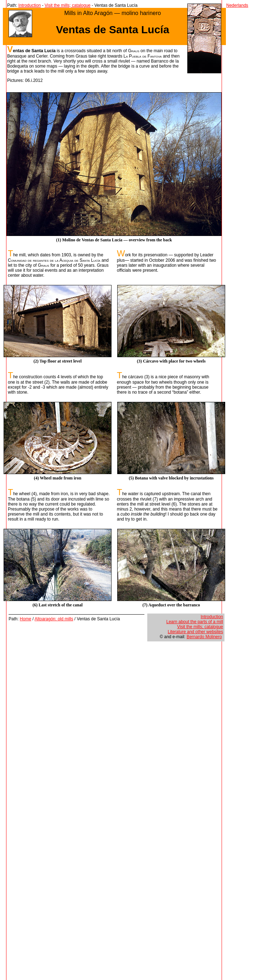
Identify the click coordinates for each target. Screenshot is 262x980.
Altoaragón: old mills (54, 619)
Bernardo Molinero (204, 637)
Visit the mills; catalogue (68, 5)
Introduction (29, 5)
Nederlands (237, 5)
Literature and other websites (195, 632)
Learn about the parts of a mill (195, 622)
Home (25, 619)
